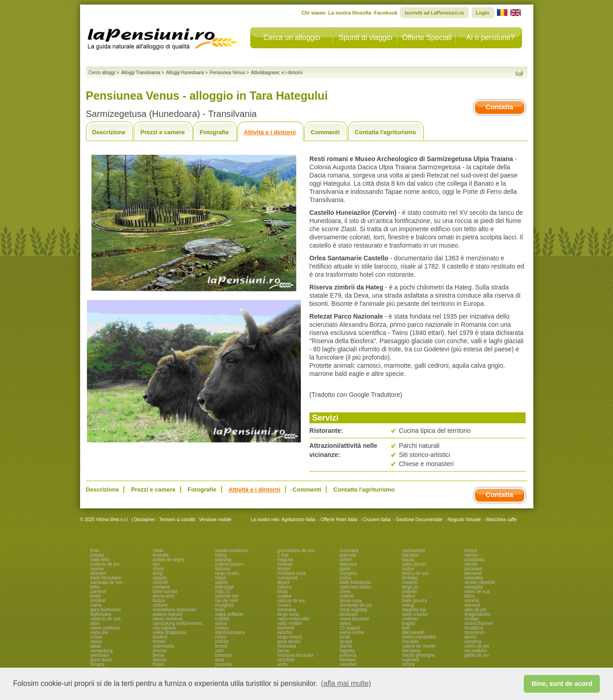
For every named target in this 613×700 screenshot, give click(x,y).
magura (285, 560)
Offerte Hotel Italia (339, 520)
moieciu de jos (105, 564)
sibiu (95, 623)
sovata (97, 555)
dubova (223, 569)
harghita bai (414, 610)
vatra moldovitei (294, 619)
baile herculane (106, 578)
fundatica (474, 628)
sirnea (408, 664)
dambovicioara (230, 632)
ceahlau (410, 619)
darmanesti (413, 632)
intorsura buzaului (296, 655)
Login (483, 13)
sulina (221, 623)
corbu (346, 578)
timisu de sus (415, 573)
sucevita (224, 664)
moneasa (287, 646)
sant (220, 651)
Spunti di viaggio (365, 38)
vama (96, 605)
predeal (98, 601)
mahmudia (164, 646)
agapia (160, 578)
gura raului (101, 660)
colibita (222, 619)
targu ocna (288, 614)
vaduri (408, 569)
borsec (284, 569)
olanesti (472, 605)
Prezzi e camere (162, 132)
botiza (159, 601)
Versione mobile (214, 520)
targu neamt (290, 637)
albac (96, 646)
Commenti (325, 132)
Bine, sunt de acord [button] (562, 684)
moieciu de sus (106, 619)
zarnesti (99, 591)
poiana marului (168, 614)
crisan (97, 637)
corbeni (160, 605)
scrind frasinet (479, 623)
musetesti (474, 632)
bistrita (222, 642)
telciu (470, 596)
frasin (158, 664)
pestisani (349, 614)
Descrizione (109, 132)
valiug (408, 605)
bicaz (283, 591)
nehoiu (471, 555)
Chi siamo (314, 13)
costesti (410, 582)
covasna (161, 587)
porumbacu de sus (296, 550)
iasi (156, 564)
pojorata (348, 555)
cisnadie (411, 642)
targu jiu (410, 587)
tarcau (284, 651)
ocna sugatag (354, 610)
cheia (158, 569)
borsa (159, 655)
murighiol (225, 605)
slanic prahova (105, 628)
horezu (222, 628)
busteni (160, 637)
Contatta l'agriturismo (385, 132)
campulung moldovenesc (178, 623)
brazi (220, 610)
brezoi (471, 550)
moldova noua (292, 573)
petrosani (100, 655)
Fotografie (214, 132)
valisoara (474, 578)
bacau (408, 560)
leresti (221, 646)
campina (473, 642)
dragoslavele (478, 614)
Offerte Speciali (427, 38)
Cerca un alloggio (292, 38)
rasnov (97, 569)
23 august (350, 628)
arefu (283, 664)
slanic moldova (168, 619)
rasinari (285, 564)
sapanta (223, 560)
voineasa (287, 610)
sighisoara (101, 614)
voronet (160, 582)
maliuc (409, 596)
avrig (158, 573)
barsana (410, 555)
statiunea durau (356, 587)
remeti (159, 642)
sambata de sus (107, 582)
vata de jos (476, 610)
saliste (222, 582)
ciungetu (349, 573)
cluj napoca (165, 628)
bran (95, 550)
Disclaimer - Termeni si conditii (165, 520)
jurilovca (348, 655)
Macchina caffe (501, 520)
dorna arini (164, 596)
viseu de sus (477, 591)
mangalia (474, 587)
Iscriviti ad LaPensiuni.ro (434, 13)
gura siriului (289, 642)
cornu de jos (477, 646)
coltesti (347, 596)
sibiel (158, 550)
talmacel (473, 573)
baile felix (100, 560)
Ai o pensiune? (491, 38)
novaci (284, 605)
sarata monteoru (232, 550)
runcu (221, 637)
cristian (472, 619)
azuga (346, 642)
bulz (406, 628)
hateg (221, 555)
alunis (471, 637)
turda (345, 637)
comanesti (288, 578)
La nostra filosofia (350, 13)
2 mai (283, 555)
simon (346, 560)
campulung (102, 651)
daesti (346, 646)
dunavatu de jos (356, 605)
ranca (96, 642)
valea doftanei (229, 614)
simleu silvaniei (480, 582)
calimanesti (414, 550)
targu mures (227, 573)
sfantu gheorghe (419, 655)
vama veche (352, 632)
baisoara (349, 564)
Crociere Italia (377, 520)
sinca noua (351, 601)
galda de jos (477, 655)
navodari (349, 664)
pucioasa (474, 569)
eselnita (161, 555)
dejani (284, 582)
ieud (220, 660)
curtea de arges (169, 560)
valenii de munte (419, 646)
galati (345, 569)
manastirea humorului (175, 610)
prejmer (410, 591)
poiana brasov (230, 564)
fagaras (347, 651)
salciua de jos (291, 601)
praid (96, 596)
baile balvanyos (356, 582)
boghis (409, 623)
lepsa (221, 578)
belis (95, 587)
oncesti (472, 601)
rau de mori (227, 601)
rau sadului (476, 651)
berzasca (412, 651)
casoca (285, 587)
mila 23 (223, 591)
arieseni (99, 573)
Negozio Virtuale (464, 520)
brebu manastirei (419, 637)
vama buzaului (355, 619)
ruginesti (411, 660)
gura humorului (106, 610)
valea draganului (170, 632)
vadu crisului (415, 614)
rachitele (286, 660)
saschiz (285, 632)
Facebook (386, 13)
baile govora (415, 601)
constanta (474, 560)
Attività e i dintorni (270, 132)
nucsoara (349, 550)
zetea (345, 623)
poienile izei (227, 596)
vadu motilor (290, 623)
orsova (160, 651)
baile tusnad (165, 591)
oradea (285, 596)
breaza (98, 664)
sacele (471, 564)
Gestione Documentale (419, 520)
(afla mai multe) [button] (346, 683)
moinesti (286, 628)
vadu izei (99, 632)
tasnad (160, 660)
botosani (224, 655)
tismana (348, 660)
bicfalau (410, 578)
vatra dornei (414, 564)
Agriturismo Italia (298, 520)
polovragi (225, 587)
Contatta (499, 107)
